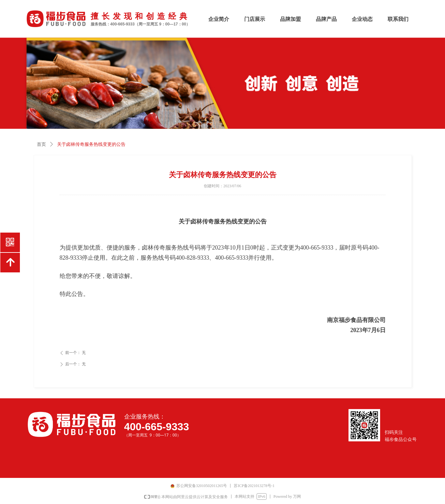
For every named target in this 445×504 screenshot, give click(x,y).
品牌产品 (326, 19)
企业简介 (219, 19)
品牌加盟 (290, 19)
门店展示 (255, 19)
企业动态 (362, 19)
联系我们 (398, 19)
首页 (41, 144)
